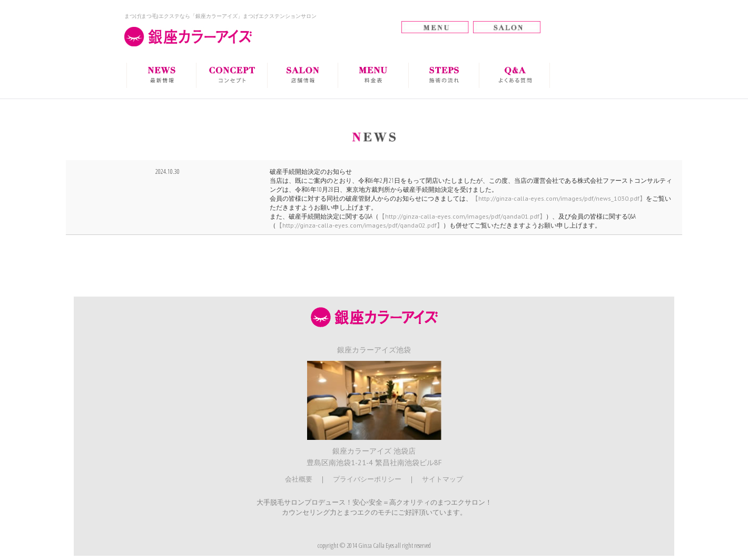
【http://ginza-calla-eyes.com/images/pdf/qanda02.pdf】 (360, 225)
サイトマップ (442, 479)
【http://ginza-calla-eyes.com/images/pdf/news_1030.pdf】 (559, 198)
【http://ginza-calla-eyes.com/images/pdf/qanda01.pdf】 (462, 216)
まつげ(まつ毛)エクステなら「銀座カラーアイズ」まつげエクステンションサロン (220, 16)
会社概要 (299, 479)
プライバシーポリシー (367, 479)
